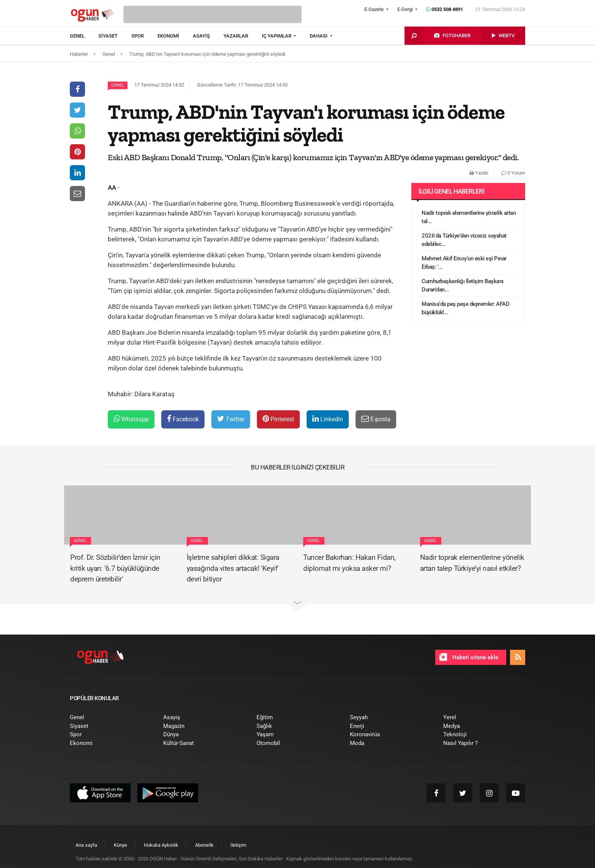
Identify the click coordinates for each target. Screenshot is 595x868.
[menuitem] (84, 36)
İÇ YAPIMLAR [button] (277, 36)
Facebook (183, 419)
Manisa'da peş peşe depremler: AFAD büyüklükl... (465, 308)
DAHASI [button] (319, 36)
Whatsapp (131, 419)
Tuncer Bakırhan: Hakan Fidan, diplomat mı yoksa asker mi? (349, 563)
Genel (118, 85)
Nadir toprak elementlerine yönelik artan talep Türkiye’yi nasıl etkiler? (472, 563)
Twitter (231, 419)
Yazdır (479, 173)
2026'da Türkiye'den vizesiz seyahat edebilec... (464, 240)
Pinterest (278, 419)
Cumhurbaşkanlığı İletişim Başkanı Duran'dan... (463, 286)
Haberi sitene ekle (469, 657)
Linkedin (328, 419)
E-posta (376, 419)
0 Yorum (513, 173)
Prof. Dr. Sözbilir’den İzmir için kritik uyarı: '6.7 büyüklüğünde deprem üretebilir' (115, 568)
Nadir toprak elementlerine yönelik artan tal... (469, 217)
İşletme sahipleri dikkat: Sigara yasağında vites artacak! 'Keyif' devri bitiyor (233, 568)
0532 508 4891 (445, 9)
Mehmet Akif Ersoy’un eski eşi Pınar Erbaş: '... (464, 263)
